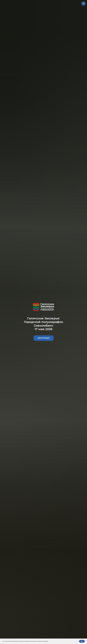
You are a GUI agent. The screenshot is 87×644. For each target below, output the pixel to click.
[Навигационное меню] (83, 4)
